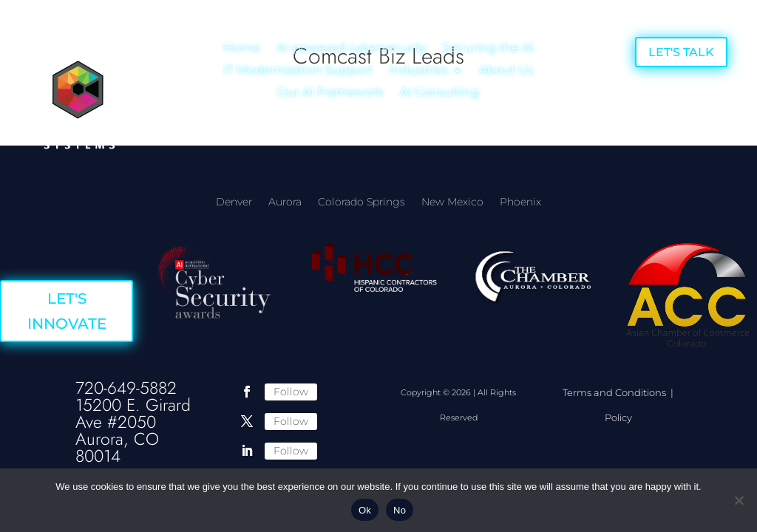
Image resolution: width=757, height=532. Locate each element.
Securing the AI (488, 49)
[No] (739, 500)
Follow (291, 392)
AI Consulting (439, 93)
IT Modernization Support (298, 71)
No (400, 510)
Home (242, 49)
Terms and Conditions (615, 392)
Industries (418, 71)
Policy (618, 417)
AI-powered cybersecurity (352, 49)
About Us (506, 71)
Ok (365, 510)
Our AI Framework (330, 93)
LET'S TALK (681, 52)
